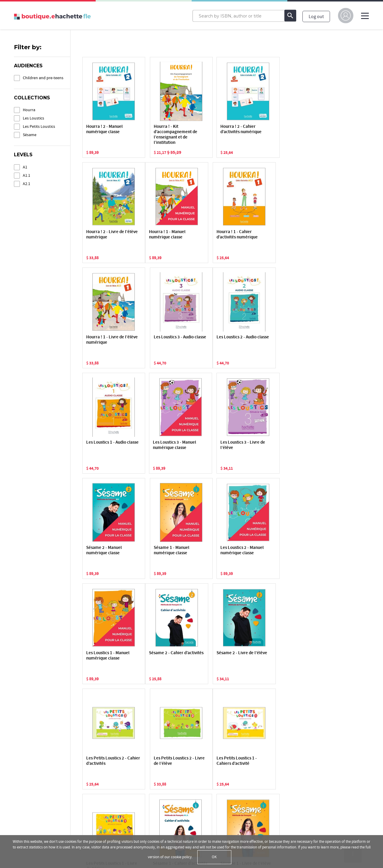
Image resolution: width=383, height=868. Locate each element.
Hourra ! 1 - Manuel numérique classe (104, 235)
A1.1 (27, 175)
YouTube (296, 790)
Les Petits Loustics (39, 126)
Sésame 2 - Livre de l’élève (162, 551)
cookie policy (181, 857)
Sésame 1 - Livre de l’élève (278, 656)
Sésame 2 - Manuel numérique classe (104, 445)
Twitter (294, 799)
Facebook (297, 782)
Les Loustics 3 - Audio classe (279, 235)
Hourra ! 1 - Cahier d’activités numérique (164, 235)
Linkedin (296, 815)
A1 (25, 167)
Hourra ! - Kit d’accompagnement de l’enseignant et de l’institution (165, 135)
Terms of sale (27, 822)
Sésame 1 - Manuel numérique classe (161, 445)
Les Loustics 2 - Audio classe (106, 340)
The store (175, 790)
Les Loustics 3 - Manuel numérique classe (223, 340)
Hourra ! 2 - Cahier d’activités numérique (222, 129)
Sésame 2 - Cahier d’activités (103, 551)
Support (174, 815)
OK (214, 857)
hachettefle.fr (301, 774)
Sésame (30, 135)
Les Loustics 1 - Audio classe (164, 340)
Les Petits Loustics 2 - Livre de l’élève (279, 551)
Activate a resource (184, 782)
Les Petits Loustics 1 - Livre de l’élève (164, 656)
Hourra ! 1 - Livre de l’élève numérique (220, 235)
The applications (182, 807)
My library (175, 774)
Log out (316, 16)
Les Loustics (33, 118)
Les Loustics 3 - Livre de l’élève (282, 340)
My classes (176, 799)
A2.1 (27, 184)
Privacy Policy (27, 797)
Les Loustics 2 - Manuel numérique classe (223, 445)
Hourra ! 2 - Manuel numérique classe (104, 129)
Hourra (29, 110)
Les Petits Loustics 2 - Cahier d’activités (222, 551)
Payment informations (188, 824)
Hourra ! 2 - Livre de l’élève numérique (278, 129)
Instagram (297, 807)
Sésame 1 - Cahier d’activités (219, 656)
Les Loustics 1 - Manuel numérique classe (281, 445)
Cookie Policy (27, 806)
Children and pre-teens (43, 78)
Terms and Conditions (36, 814)
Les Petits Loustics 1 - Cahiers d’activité (106, 656)
